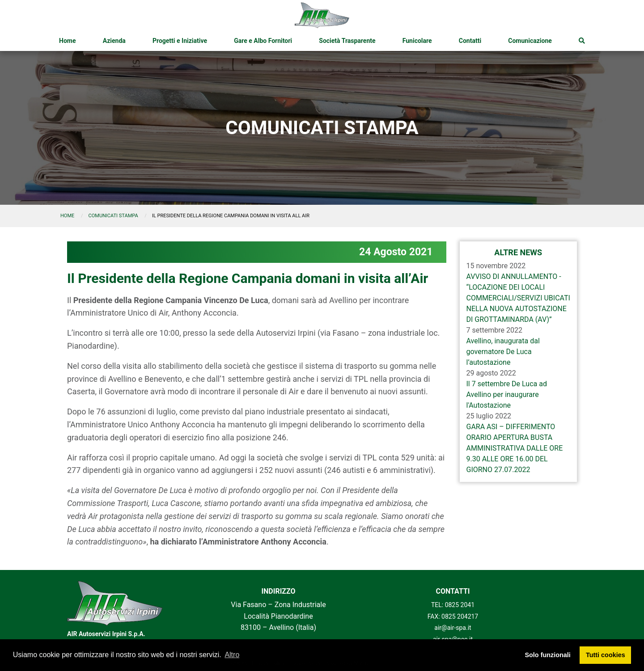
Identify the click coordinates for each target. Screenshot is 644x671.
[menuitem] (67, 41)
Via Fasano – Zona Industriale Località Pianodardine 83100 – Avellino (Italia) (278, 616)
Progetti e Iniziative (180, 41)
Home (67, 41)
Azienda (114, 41)
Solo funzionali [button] (547, 655)
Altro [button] (232, 655)
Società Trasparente (347, 41)
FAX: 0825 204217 (453, 616)
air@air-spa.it (453, 628)
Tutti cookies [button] (606, 655)
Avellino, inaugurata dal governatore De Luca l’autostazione (503, 352)
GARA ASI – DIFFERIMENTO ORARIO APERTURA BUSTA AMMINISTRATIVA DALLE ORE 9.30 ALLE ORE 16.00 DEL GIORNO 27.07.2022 (515, 448)
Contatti (470, 41)
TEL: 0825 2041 (453, 605)
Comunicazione (530, 41)
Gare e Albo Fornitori (263, 41)
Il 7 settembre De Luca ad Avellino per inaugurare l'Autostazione (507, 395)
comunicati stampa (113, 216)
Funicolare (417, 41)
